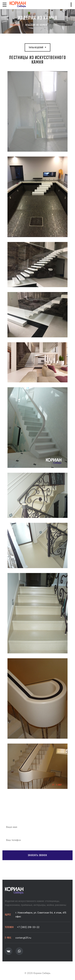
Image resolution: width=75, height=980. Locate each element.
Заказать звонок (37, 855)
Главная (15, 25)
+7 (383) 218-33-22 (28, 927)
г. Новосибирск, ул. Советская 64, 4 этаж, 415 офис (41, 915)
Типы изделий (37, 48)
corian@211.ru (23, 938)
